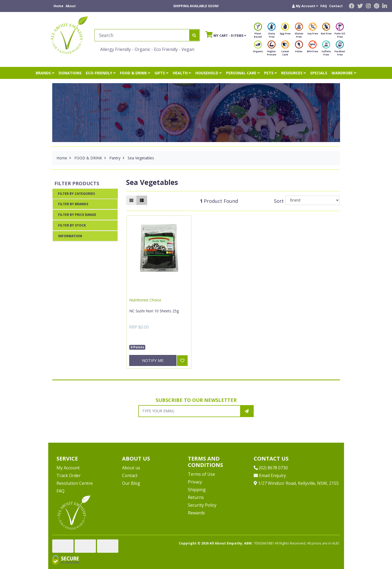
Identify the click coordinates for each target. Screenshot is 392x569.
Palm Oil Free (340, 32)
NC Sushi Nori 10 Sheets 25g (154, 311)
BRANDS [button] (45, 73)
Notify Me (153, 360)
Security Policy (202, 505)
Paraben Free (340, 50)
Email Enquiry (270, 475)
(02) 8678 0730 (271, 468)
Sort (279, 201)
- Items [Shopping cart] (226, 34)
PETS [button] (270, 73)
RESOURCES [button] (294, 73)
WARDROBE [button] (344, 73)
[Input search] (142, 35)
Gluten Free (299, 32)
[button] (305, 6)
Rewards (196, 513)
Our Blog (131, 483)
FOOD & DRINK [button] (135, 73)
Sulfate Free (326, 50)
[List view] (142, 200)
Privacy (195, 482)
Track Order (69, 475)
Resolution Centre (75, 483)
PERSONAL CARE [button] (243, 73)
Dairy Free (272, 32)
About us (131, 468)
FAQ (324, 6)
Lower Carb (285, 50)
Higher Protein (272, 50)
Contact (336, 6)
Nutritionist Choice (145, 300)
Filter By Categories (76, 194)
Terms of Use (201, 474)
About (71, 6)
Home (58, 6)
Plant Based (258, 32)
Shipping (197, 490)
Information (70, 236)
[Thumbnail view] (131, 200)
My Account (68, 468)
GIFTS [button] (161, 73)
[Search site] (194, 35)
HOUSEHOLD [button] (209, 73)
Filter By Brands (73, 204)
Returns (196, 497)
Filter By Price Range (77, 215)
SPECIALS (319, 73)
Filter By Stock (72, 225)
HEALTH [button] (182, 73)
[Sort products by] (313, 200)
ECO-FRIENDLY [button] (101, 73)
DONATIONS (70, 73)
